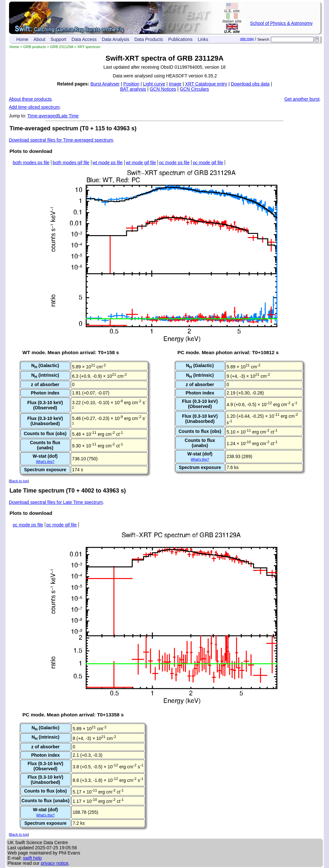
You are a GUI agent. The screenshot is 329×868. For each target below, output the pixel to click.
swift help (32, 858)
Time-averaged (43, 116)
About (40, 39)
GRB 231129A (62, 47)
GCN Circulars (194, 89)
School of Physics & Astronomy (282, 23)
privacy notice (55, 863)
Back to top (19, 481)
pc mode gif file (208, 163)
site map (247, 39)
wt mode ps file (108, 163)
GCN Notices (163, 89)
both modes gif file (71, 163)
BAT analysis (133, 89)
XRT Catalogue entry (206, 84)
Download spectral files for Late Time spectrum (56, 502)
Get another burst (302, 99)
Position (131, 84)
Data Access (84, 39)
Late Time (69, 116)
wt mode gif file (141, 163)
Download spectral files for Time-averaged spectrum (61, 140)
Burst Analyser (105, 84)
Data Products (149, 39)
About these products (30, 99)
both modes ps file (31, 163)
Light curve (154, 84)
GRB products (35, 47)
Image (175, 84)
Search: (264, 39)
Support (58, 39)
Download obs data (250, 84)
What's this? (45, 462)
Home (22, 39)
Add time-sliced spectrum (34, 107)
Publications (180, 39)
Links (203, 39)
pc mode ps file (174, 163)
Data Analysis (115, 39)
